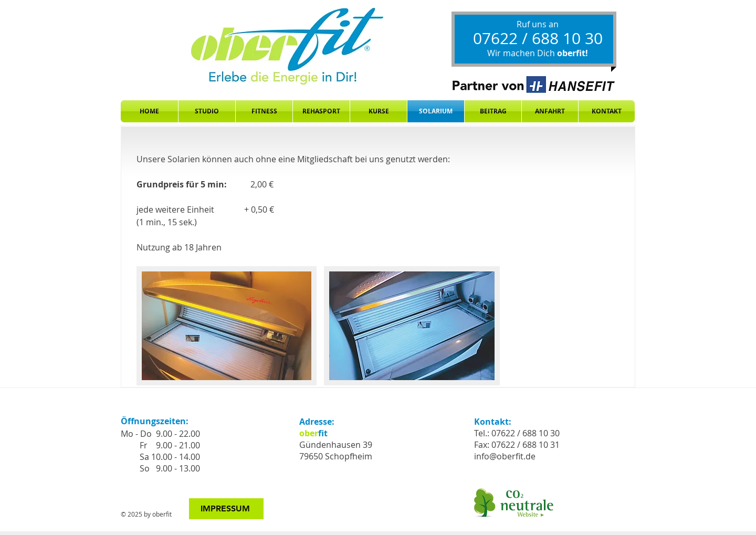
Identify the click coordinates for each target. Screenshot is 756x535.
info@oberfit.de (505, 456)
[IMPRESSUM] (226, 509)
